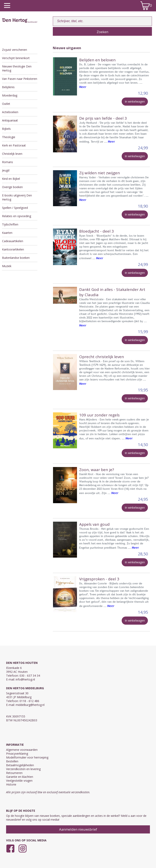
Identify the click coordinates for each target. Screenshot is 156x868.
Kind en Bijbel (11, 179)
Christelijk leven (12, 154)
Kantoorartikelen (13, 249)
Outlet (6, 104)
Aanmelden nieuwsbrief (78, 829)
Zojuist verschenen (15, 50)
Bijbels (6, 129)
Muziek (7, 266)
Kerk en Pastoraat (14, 145)
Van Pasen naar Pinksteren (20, 79)
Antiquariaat (10, 120)
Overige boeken (12, 187)
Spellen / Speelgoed (15, 208)
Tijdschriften (10, 224)
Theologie (9, 137)
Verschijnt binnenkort (16, 58)
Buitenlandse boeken (16, 258)
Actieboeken (10, 112)
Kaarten (7, 233)
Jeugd (6, 170)
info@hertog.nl (25, 679)
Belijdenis (8, 87)
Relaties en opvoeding (17, 216)
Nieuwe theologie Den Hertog (17, 68)
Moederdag (10, 95)
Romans (8, 162)
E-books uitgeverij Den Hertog (17, 197)
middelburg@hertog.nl (30, 705)
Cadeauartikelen (13, 241)
